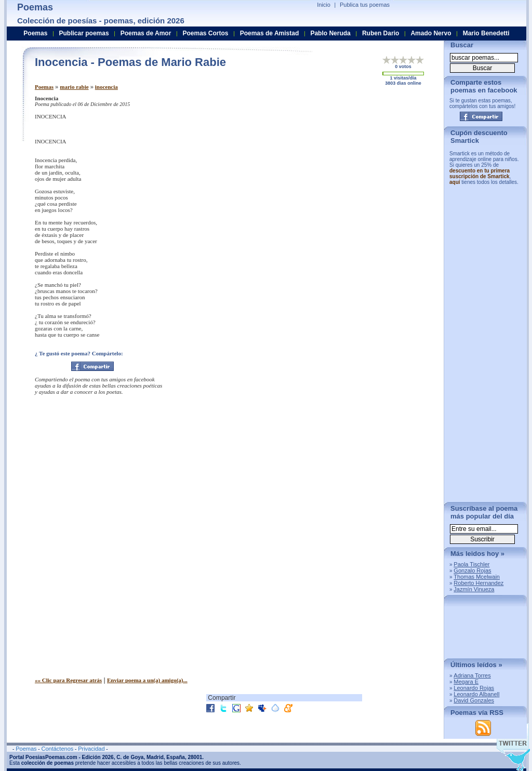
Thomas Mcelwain (477, 577)
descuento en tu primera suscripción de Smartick (480, 174)
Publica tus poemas (365, 5)
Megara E (466, 682)
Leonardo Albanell (476, 694)
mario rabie (74, 87)
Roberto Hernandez (478, 583)
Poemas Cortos (205, 33)
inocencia (107, 87)
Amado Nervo (431, 33)
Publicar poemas (84, 33)
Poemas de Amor (146, 33)
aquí (455, 182)
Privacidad (91, 749)
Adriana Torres (472, 675)
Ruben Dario (381, 33)
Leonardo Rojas (474, 688)
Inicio (324, 5)
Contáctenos (57, 749)
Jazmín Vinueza (474, 589)
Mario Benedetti (486, 33)
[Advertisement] (349, 168)
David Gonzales (474, 700)
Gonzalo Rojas (472, 570)
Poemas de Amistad (270, 33)
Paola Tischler (471, 564)
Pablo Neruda (330, 33)
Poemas (44, 87)
